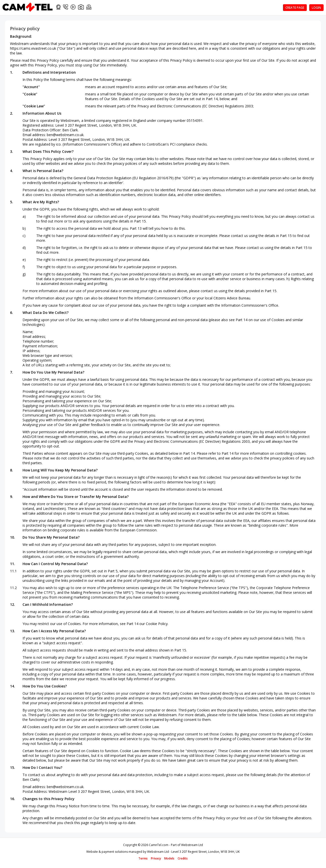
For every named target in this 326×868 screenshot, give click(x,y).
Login (316, 8)
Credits (183, 858)
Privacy (156, 858)
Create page (295, 8)
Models (169, 858)
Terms (143, 858)
